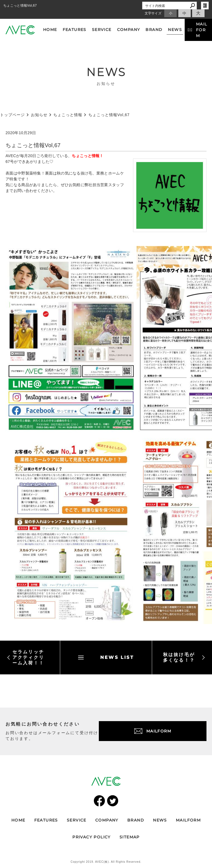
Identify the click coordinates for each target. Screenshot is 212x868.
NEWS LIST (106, 657)
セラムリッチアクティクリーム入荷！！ (26, 657)
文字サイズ (153, 13)
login (205, 6)
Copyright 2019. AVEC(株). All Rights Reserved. (106, 862)
